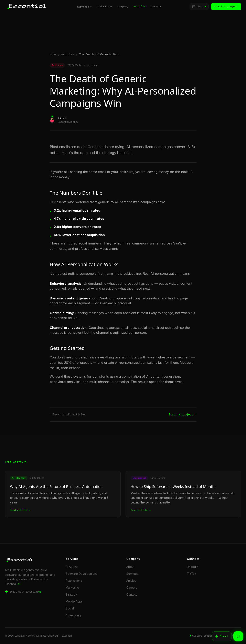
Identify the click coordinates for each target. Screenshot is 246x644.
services (84, 7)
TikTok (192, 574)
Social (70, 608)
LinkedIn (192, 567)
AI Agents (72, 567)
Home (53, 54)
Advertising (73, 615)
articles (140, 6)
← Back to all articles (68, 414)
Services (132, 574)
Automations (74, 581)
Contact (132, 594)
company (123, 6)
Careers (132, 588)
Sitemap (67, 636)
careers (156, 6)
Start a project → (182, 414)
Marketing (72, 588)
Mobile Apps (74, 601)
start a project (226, 6)
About (130, 567)
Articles (68, 54)
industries (105, 6)
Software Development (81, 574)
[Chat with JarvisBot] (199, 7)
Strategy (71, 594)
